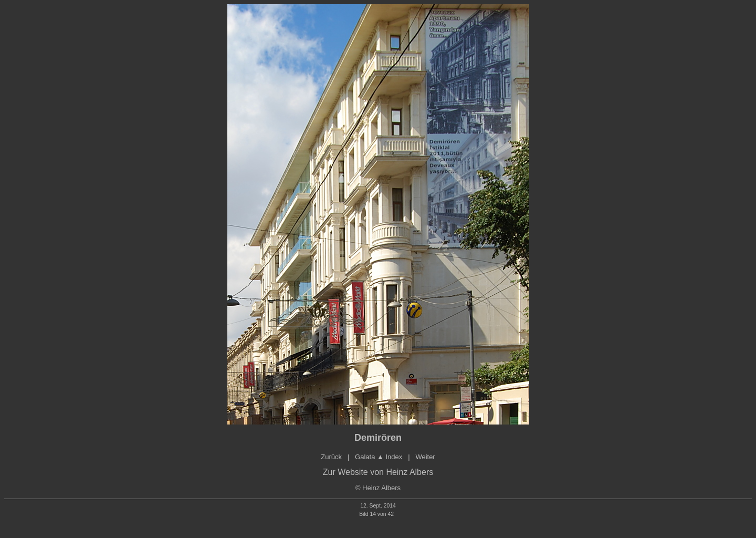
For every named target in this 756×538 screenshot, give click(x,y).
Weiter (425, 457)
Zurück (331, 457)
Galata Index (379, 457)
